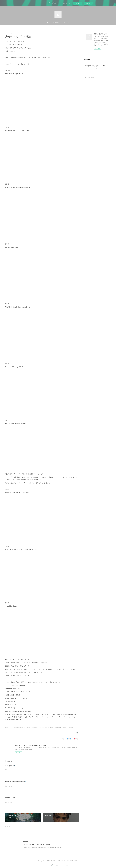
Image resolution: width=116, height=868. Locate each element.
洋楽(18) (16, 727)
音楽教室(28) (21, 727)
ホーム (47, 23)
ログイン (88, 3)
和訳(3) (7, 727)
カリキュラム (66, 23)
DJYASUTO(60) (35, 727)
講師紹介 (56, 23)
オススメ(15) (11, 727)
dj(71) (54, 727)
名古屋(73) (50, 727)
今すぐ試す (78, 3)
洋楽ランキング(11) (28, 727)
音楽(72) (57, 727)
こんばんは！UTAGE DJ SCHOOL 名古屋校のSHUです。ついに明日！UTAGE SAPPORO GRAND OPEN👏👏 (32, 785)
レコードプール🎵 (10, 766)
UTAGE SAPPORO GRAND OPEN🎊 (16, 782)
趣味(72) (61, 727)
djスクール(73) (41, 727)
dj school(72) (70, 727)
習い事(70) (65, 727)
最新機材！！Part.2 (11, 798)
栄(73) (46, 727)
